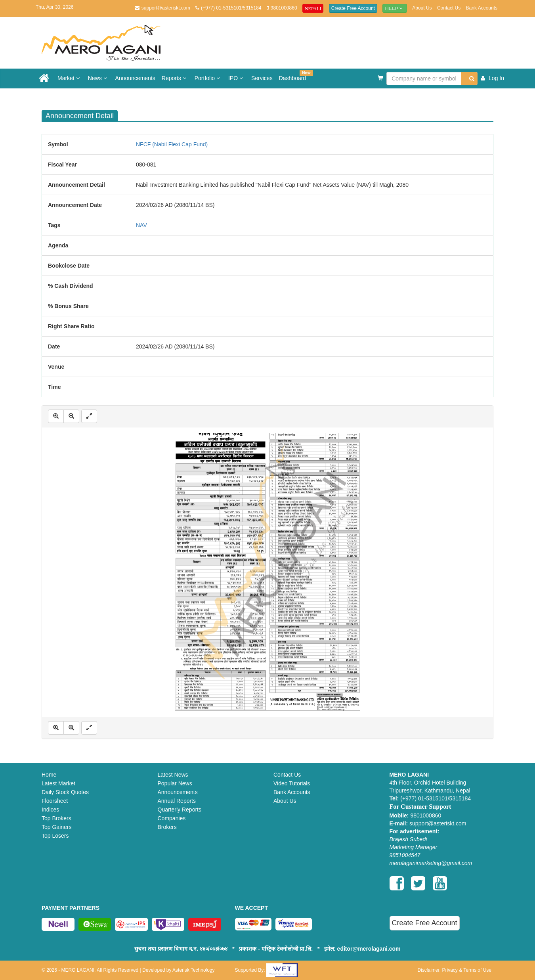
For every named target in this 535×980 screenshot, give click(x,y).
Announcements (135, 78)
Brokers (167, 827)
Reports (175, 78)
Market (70, 78)
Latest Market (58, 783)
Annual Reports (177, 801)
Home (49, 775)
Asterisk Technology (194, 970)
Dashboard (294, 76)
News (98, 78)
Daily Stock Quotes (65, 792)
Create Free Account (353, 8)
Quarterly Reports (180, 810)
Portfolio (208, 78)
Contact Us (449, 8)
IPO (237, 78)
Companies (172, 818)
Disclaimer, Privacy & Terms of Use (455, 970)
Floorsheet (55, 801)
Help (395, 8)
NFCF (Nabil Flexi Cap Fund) (172, 144)
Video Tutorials (292, 783)
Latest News (173, 775)
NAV (141, 225)
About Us (422, 8)
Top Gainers (56, 827)
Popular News (175, 783)
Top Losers (55, 836)
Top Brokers (56, 818)
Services (262, 78)
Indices (50, 810)
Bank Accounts (482, 8)
